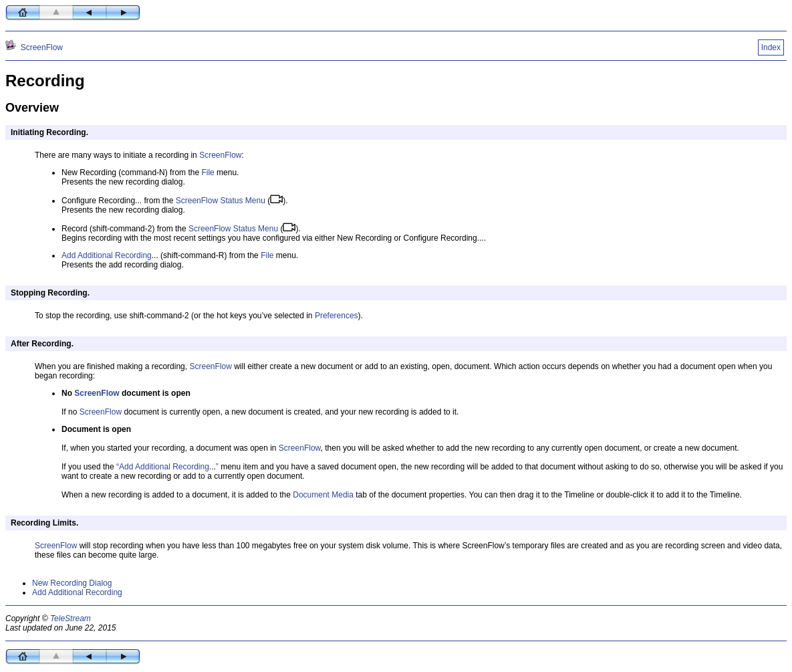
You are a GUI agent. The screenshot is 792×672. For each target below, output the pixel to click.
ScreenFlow (42, 47)
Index (771, 47)
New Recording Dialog (72, 583)
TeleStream (71, 619)
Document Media (323, 495)
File (208, 173)
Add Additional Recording (107, 255)
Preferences (337, 316)
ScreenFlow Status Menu (221, 201)
